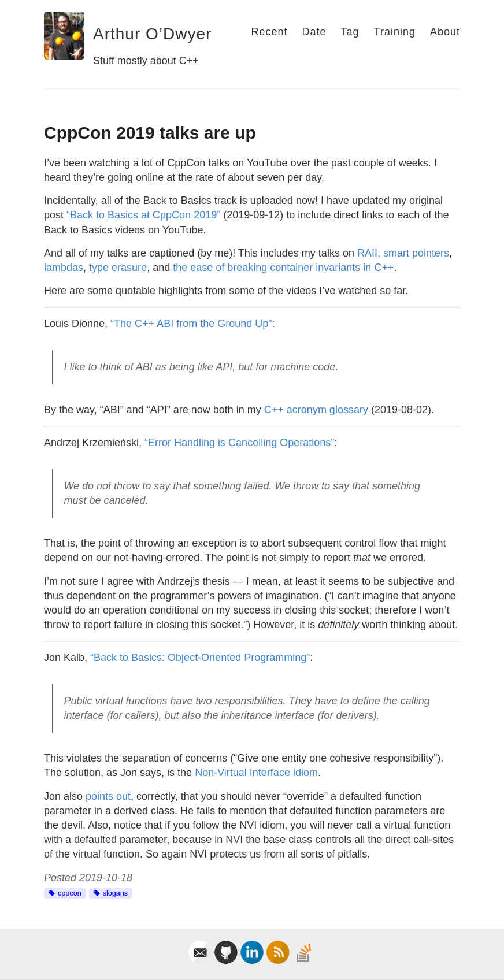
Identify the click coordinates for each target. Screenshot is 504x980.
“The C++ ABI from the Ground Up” (191, 324)
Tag (350, 32)
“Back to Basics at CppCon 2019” (143, 215)
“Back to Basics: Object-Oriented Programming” (200, 658)
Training (395, 32)
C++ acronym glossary (316, 410)
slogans (115, 893)
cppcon (70, 893)
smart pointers (416, 253)
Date (314, 32)
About (445, 32)
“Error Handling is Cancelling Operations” (239, 443)
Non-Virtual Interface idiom (256, 773)
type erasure (118, 268)
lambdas (64, 268)
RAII (367, 253)
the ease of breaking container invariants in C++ (283, 268)
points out (108, 796)
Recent (269, 32)
